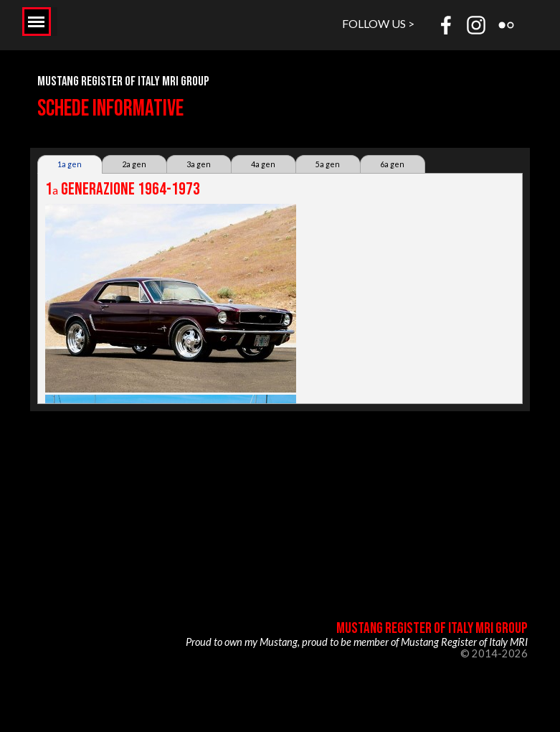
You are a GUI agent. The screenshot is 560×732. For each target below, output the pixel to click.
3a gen (199, 164)
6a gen (392, 164)
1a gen (70, 164)
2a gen (134, 164)
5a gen (328, 164)
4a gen (263, 164)
